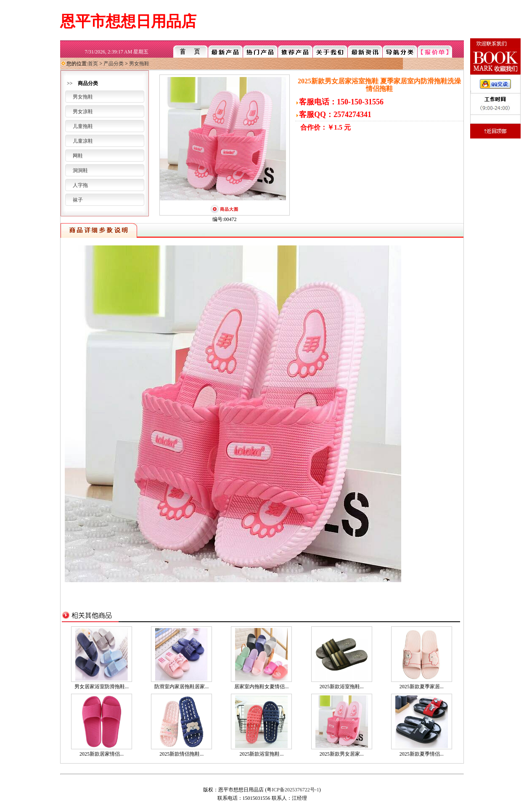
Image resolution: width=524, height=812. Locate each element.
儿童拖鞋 (83, 126)
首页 (93, 64)
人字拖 (80, 185)
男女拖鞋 (139, 64)
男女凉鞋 (83, 112)
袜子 (78, 200)
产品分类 (114, 64)
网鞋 (78, 156)
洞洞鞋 (80, 170)
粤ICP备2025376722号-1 (293, 790)
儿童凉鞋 (83, 141)
